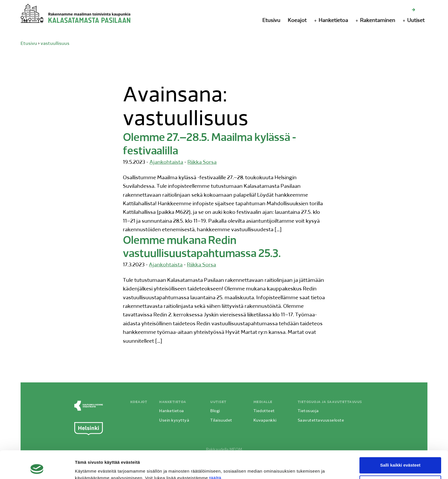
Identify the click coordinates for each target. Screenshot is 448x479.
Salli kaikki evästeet (400, 439)
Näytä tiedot (87, 468)
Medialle (263, 402)
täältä (215, 452)
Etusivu (271, 21)
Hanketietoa (333, 21)
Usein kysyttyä (174, 421)
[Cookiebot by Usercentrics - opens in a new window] (37, 468)
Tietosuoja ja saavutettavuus (330, 402)
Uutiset (416, 21)
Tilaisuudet (221, 421)
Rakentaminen (378, 21)
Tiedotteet (264, 411)
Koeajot (297, 21)
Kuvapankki (265, 421)
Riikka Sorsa (202, 162)
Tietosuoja (308, 411)
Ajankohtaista (166, 162)
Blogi (215, 411)
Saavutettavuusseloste (321, 421)
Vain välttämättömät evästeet (400, 457)
